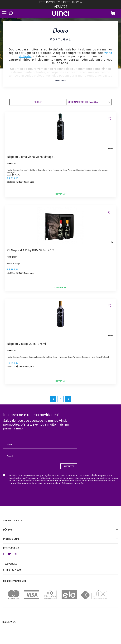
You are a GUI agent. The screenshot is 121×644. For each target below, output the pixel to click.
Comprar (60, 194)
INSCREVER (69, 466)
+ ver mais (60, 80)
